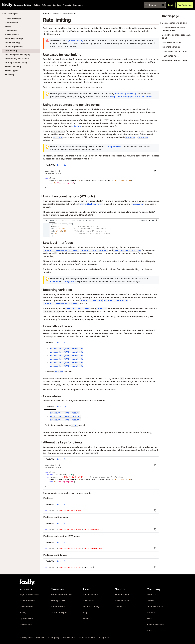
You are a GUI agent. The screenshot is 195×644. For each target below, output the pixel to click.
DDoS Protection (27, 601)
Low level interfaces (171, 42)
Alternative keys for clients (175, 60)
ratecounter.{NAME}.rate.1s (65, 413)
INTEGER (59, 371)
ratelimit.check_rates (91, 204)
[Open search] (155, 5)
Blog (85, 613)
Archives (40, 638)
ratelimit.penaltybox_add (94, 250)
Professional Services (62, 595)
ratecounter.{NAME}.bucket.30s (66, 355)
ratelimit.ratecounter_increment (61, 250)
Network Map (26, 625)
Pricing (23, 613)
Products (67, 5)
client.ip (102, 308)
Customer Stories (155, 607)
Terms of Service (87, 638)
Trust (149, 631)
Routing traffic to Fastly (16, 63)
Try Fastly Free (26, 619)
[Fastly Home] (7, 5)
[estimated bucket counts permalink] (42, 326)
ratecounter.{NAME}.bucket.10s (66, 348)
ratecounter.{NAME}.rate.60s (65, 420)
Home (46, 13)
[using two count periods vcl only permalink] (42, 196)
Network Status (122, 601)
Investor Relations (155, 625)
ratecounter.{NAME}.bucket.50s (66, 362)
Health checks (12, 35)
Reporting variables (171, 47)
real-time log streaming (126, 93)
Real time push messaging (17, 55)
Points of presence (14, 47)
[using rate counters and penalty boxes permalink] (42, 105)
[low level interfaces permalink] (42, 243)
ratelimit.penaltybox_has (127, 250)
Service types (11, 71)
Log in (171, 5)
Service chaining (13, 67)
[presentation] (101, 228)
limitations (76, 126)
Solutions (57, 5)
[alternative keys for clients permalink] (42, 442)
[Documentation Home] (22, 5)
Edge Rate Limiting (74, 40)
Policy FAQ (104, 638)
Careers (150, 601)
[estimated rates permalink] (42, 396)
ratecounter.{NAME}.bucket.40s (66, 359)
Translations (69, 638)
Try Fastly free (185, 5)
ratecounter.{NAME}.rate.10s (65, 416)
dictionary (55, 281)
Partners (151, 613)
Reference (46, 5)
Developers (78, 5)
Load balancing (12, 43)
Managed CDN (58, 601)
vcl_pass (143, 137)
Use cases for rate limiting (174, 23)
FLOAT (75, 425)
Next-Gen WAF (27, 607)
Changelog (54, 638)
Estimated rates (171, 56)
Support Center (122, 595)
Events (86, 619)
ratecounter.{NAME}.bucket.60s (66, 366)
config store (69, 281)
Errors (8, 27)
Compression (11, 23)
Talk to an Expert (59, 613)
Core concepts (69, 13)
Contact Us (120, 607)
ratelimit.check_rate (91, 300)
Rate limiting (11, 51)
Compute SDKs (114, 146)
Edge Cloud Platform (29, 595)
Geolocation (11, 31)
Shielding (9, 75)
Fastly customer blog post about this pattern (131, 96)
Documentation (90, 595)
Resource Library (91, 607)
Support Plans (58, 607)
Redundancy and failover (17, 59)
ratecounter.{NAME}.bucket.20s (66, 352)
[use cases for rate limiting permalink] (42, 55)
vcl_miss (130, 137)
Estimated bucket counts (176, 51)
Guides (37, 5)
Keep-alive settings (14, 39)
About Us (151, 595)
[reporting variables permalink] (42, 290)
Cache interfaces (12, 19)
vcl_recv (58, 137)
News (149, 619)
